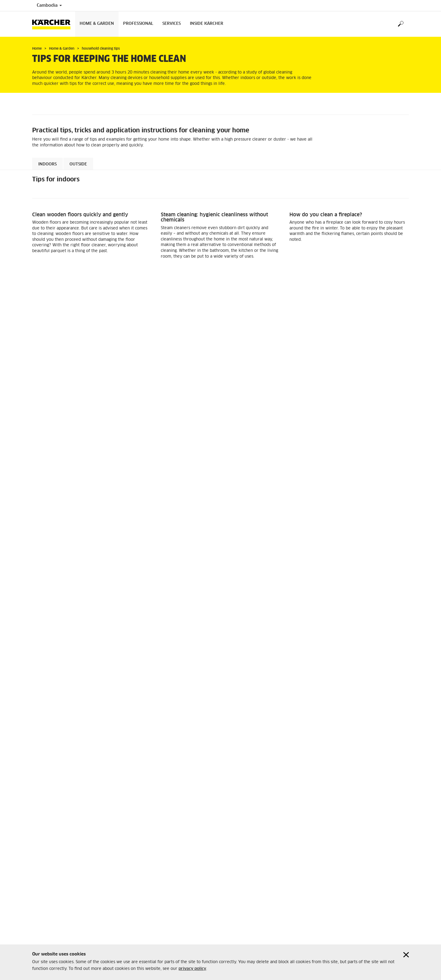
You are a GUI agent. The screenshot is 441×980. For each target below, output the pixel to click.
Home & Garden (97, 24)
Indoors (47, 164)
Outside (78, 164)
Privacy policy (45, 848)
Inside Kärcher (207, 24)
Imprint (39, 838)
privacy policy (192, 969)
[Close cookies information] (406, 955)
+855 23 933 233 (245, 863)
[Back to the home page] (54, 24)
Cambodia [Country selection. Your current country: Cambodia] (49, 6)
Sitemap (40, 843)
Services (171, 24)
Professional (138, 24)
